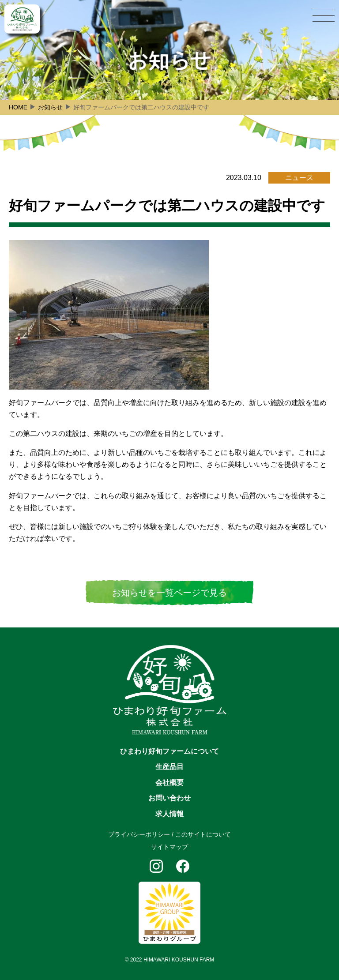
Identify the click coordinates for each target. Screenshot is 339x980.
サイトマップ (169, 847)
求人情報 (169, 814)
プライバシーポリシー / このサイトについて (169, 834)
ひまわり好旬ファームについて (169, 751)
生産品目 (169, 767)
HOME (18, 107)
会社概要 (169, 783)
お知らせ (50, 107)
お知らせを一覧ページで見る (169, 593)
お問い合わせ (169, 798)
